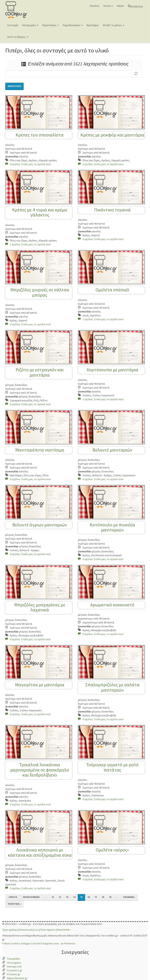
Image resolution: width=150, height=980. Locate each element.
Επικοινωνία (26, 930)
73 (67, 897)
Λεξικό (120, 6)
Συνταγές (13, 25)
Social (108, 6)
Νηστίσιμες (93, 25)
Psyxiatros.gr (15, 970)
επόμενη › (129, 897)
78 (103, 897)
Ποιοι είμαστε (48, 930)
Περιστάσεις (51, 25)
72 (60, 897)
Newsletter (64, 930)
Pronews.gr (14, 974)
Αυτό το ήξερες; (18, 37)
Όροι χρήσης (10, 930)
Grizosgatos (14, 963)
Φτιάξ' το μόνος (114, 25)
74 (74, 897)
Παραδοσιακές (73, 25)
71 (53, 897)
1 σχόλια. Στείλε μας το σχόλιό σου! (28, 244)
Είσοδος (95, 6)
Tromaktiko (13, 959)
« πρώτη (12, 897)
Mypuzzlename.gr (17, 978)
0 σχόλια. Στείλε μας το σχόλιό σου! (28, 164)
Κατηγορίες (30, 25)
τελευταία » (14, 904)
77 (96, 897)
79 (110, 897)
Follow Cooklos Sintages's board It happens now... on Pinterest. (39, 943)
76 (89, 897)
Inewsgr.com (14, 966)
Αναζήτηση (137, 6)
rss (37, 930)
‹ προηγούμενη (31, 897)
